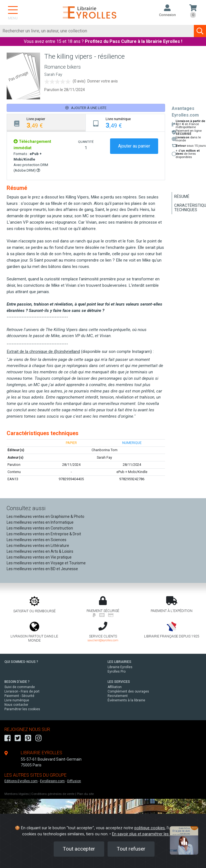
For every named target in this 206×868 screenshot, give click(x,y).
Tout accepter (79, 849)
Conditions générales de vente (53, 794)
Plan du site (85, 794)
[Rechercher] (97, 31)
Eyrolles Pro (117, 671)
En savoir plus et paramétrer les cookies (148, 834)
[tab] (46, 123)
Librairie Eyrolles (120, 667)
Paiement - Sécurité (19, 696)
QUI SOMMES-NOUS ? (21, 662)
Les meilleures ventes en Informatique (40, 522)
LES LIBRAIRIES (119, 662)
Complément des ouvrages (128, 691)
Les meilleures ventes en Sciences (36, 540)
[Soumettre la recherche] (200, 31)
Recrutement (118, 696)
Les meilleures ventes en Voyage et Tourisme (46, 563)
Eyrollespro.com (52, 781)
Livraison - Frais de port (22, 691)
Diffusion (74, 781)
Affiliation (115, 687)
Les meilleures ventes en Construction (40, 528)
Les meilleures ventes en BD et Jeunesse (42, 569)
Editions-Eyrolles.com (21, 781)
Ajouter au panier (134, 146)
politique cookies (150, 828)
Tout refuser (131, 849)
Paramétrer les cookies (22, 709)
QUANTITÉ (86, 142)
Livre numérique (17, 700)
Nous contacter (16, 705)
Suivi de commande (20, 687)
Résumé (182, 197)
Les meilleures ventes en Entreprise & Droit (44, 534)
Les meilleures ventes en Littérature (38, 546)
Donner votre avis (103, 81)
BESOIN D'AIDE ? (17, 682)
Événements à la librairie (126, 700)
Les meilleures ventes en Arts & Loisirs (40, 551)
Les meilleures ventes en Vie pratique (39, 557)
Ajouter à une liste (86, 108)
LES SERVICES (119, 682)
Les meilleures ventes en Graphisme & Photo (45, 516)
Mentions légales (17, 794)
